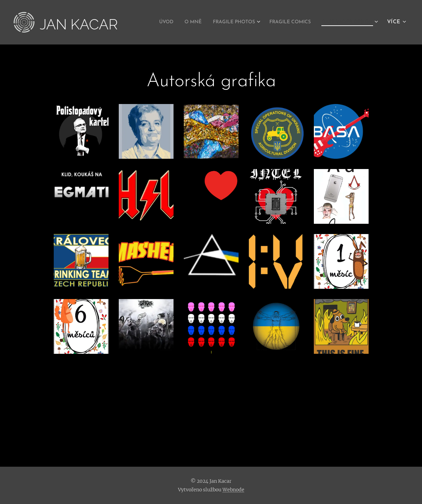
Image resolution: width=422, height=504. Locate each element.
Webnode (233, 490)
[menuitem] (215, 22)
